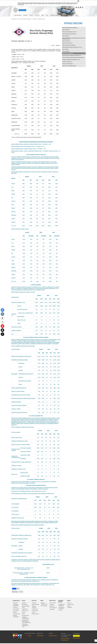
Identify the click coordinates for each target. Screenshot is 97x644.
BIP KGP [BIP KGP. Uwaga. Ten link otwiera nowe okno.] (30, 636)
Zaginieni (15, 613)
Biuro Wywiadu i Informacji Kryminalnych (71, 55)
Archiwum (61, 611)
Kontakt (69, 601)
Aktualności (16, 604)
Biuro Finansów (65, 30)
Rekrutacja (52, 610)
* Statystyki (36, 19)
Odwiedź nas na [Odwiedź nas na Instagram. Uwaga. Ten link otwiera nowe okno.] (21, 636)
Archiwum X (16, 608)
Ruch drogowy (16, 610)
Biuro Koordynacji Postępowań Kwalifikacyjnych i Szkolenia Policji (70, 38)
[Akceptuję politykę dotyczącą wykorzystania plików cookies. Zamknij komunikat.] (78, 1)
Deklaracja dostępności (53, 636)
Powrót (52, 45)
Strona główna (16, 19)
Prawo (42, 601)
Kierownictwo (25, 605)
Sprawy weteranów (70, 607)
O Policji (23, 601)
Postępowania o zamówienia (62, 606)
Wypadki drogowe (43, 19)
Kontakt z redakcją (40, 636)
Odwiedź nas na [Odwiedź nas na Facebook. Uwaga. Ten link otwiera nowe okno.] (19, 636)
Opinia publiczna (36, 615)
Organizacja (25, 610)
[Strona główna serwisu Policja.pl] (76, 7)
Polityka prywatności (65, 641)
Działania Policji (16, 601)
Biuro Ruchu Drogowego (28, 19)
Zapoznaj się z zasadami (65, 639)
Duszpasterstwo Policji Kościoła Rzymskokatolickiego (26, 622)
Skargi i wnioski (71, 605)
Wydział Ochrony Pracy (67, 64)
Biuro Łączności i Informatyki (68, 45)
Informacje (34, 604)
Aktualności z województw (16, 606)
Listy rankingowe (53, 608)
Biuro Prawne (65, 49)
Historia (24, 613)
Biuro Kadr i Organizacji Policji (69, 32)
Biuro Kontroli (65, 36)
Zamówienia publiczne (61, 602)
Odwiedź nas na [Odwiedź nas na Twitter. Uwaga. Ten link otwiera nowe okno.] (16, 638)
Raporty (34, 613)
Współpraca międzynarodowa (26, 618)
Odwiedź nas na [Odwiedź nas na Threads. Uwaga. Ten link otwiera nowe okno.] (14, 638)
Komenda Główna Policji (26, 607)
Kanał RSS (14, 636)
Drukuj (58, 45)
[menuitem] (18, 15)
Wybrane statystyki (34, 607)
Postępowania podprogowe (62, 608)
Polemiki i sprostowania (16, 617)
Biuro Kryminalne (66, 41)
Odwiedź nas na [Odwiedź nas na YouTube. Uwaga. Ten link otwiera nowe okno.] (16, 636)
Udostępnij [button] (17, 593)
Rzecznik (69, 604)
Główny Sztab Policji (67, 62)
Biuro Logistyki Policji (67, 43)
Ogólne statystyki (36, 605)
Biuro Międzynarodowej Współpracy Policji (72, 47)
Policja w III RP (25, 611)
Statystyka (34, 601)
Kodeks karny (35, 610)
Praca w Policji (52, 601)
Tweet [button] (22, 593)
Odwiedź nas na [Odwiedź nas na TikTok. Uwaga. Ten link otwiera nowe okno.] (19, 638)
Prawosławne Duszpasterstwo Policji (25, 626)
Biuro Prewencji (65, 51)
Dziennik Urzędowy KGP (44, 604)
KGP (21, 19)
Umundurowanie (25, 616)
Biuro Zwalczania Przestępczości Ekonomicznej (73, 58)
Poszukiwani (16, 611)
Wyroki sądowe (44, 606)
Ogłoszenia (52, 607)
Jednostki (24, 604)
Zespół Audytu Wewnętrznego (69, 66)
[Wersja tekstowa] (80, 7)
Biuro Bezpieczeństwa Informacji (69, 28)
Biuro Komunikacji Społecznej (69, 34)
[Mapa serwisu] (78, 7)
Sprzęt (23, 615)
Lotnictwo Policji (17, 615)
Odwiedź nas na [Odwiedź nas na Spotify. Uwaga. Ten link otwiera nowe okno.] (21, 638)
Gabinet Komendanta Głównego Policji (71, 60)
